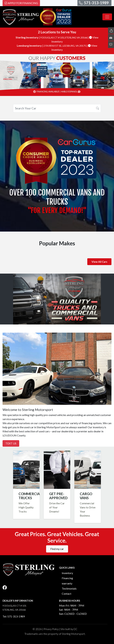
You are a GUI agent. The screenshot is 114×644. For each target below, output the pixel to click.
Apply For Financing (21, 3)
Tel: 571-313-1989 (14, 616)
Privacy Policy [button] (51, 629)
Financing (67, 578)
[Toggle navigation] (107, 17)
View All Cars (99, 262)
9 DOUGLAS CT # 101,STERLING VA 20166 (64, 38)
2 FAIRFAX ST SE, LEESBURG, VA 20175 (65, 46)
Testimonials (69, 588)
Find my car (57, 549)
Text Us (11, 443)
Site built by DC (69, 629)
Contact (67, 594)
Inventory (67, 573)
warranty (67, 583)
